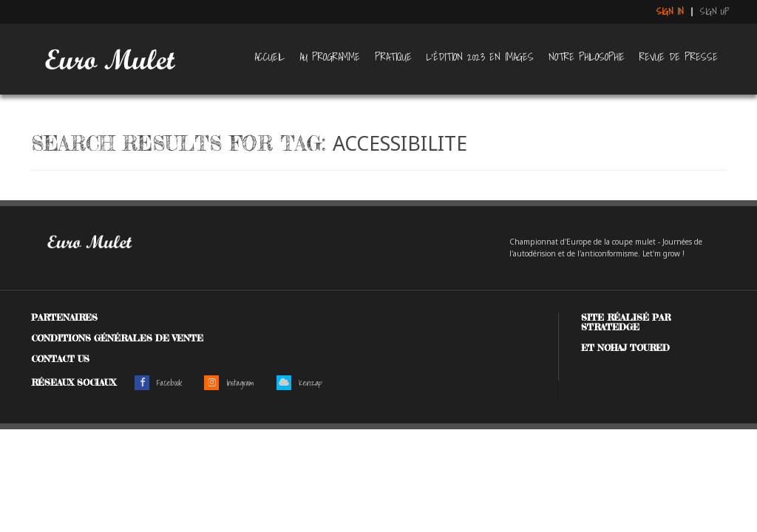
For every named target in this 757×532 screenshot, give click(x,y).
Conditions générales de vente (117, 338)
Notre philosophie (587, 57)
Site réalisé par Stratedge (626, 322)
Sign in (670, 12)
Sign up (715, 12)
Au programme (330, 57)
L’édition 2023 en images (480, 57)
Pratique (393, 57)
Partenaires (64, 317)
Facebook (158, 383)
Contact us (60, 359)
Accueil (269, 57)
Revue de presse (679, 57)
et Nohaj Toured (625, 348)
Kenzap (299, 383)
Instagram (229, 383)
